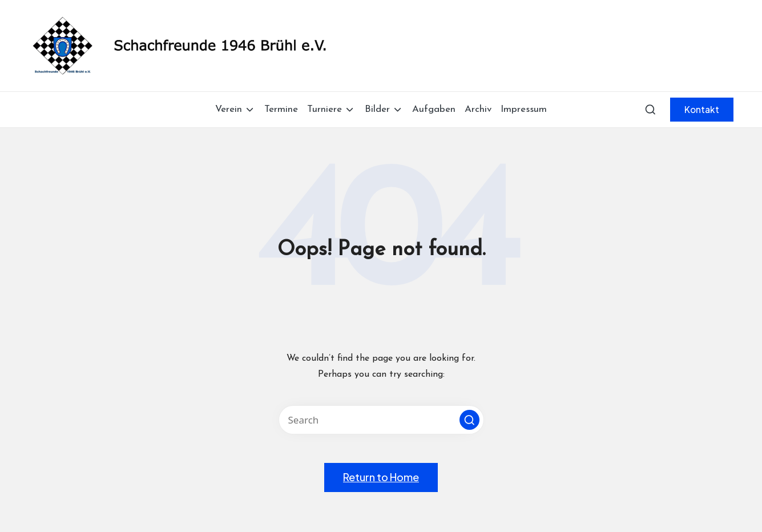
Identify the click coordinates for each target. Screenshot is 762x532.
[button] (702, 110)
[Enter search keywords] (381, 420)
